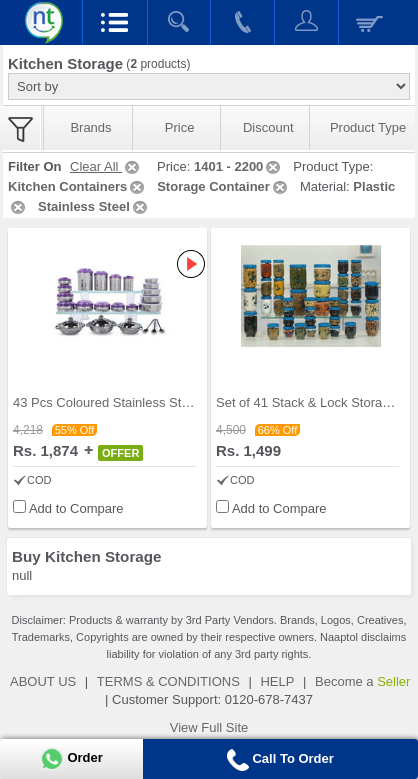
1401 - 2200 (238, 166)
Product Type (368, 127)
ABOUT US (43, 681)
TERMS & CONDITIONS (168, 681)
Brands (90, 127)
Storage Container (223, 186)
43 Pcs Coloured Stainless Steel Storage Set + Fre (159, 402)
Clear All (106, 166)
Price (180, 127)
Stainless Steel (94, 206)
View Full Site (209, 727)
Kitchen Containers (77, 186)
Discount (268, 127)
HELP (277, 681)
